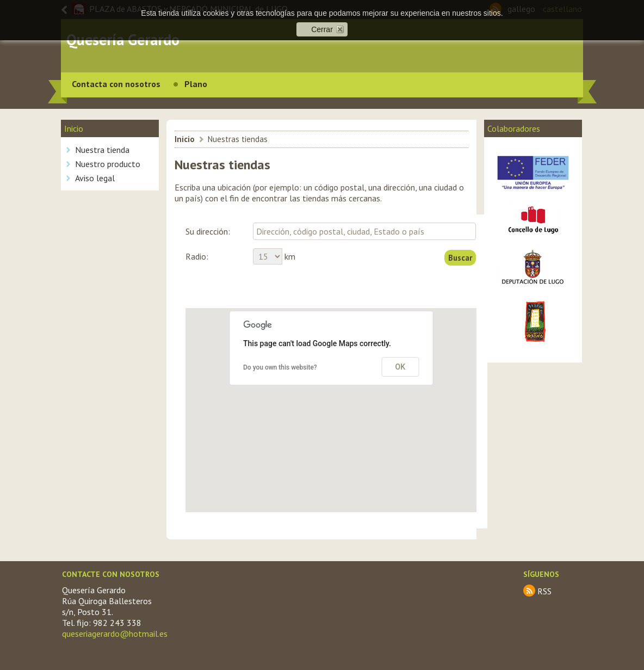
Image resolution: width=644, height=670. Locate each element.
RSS (544, 591)
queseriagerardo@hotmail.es (115, 634)
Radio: (197, 256)
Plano (196, 84)
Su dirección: (208, 231)
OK (401, 367)
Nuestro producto (108, 164)
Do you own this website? (280, 367)
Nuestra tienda (102, 150)
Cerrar (322, 29)
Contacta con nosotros (116, 84)
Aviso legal (95, 178)
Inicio (185, 139)
